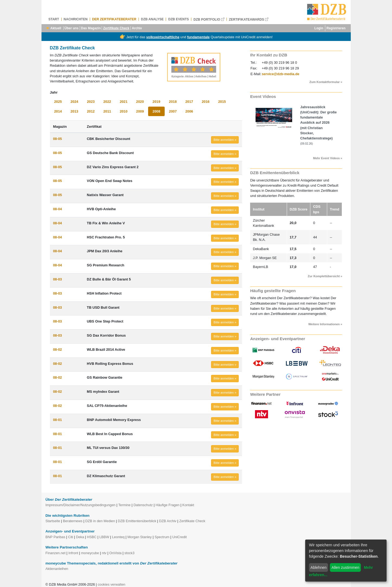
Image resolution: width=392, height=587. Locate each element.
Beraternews (73, 521)
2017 (189, 102)
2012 (91, 111)
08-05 (58, 139)
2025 (58, 102)
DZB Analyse (152, 19)
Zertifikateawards (249, 19)
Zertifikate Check (116, 28)
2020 (140, 102)
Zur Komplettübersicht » (325, 276)
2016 (206, 102)
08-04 (58, 209)
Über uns (72, 28)
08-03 (58, 279)
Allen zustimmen (345, 567)
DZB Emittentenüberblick (137, 521)
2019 (156, 102)
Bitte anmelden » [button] (225, 140)
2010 (123, 111)
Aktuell (56, 28)
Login (319, 28)
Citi (71, 537)
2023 (91, 102)
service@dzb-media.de (281, 74)
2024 (74, 102)
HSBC (92, 537)
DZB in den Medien (100, 521)
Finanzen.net (56, 553)
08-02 (58, 350)
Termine (125, 505)
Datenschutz (143, 505)
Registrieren (336, 28)
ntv (104, 553)
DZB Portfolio (209, 19)
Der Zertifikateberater (114, 19)
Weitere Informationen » (325, 324)
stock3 (130, 553)
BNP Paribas (55, 537)
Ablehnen (319, 567)
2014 (58, 111)
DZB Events (179, 19)
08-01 (58, 420)
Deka (80, 537)
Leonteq (118, 537)
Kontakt (188, 505)
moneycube (90, 553)
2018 (173, 102)
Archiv (137, 28)
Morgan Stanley (140, 537)
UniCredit (179, 537)
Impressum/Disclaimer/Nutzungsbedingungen (81, 505)
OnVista (115, 553)
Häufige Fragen (167, 505)
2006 (189, 111)
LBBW (104, 537)
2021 (123, 102)
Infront (73, 553)
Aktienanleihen (57, 569)
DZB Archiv (168, 521)
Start (54, 19)
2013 (74, 111)
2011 (107, 111)
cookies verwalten (111, 584)
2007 (173, 111)
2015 (222, 102)
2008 (156, 111)
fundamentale (198, 37)
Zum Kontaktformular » (326, 82)
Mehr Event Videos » (328, 158)
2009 (140, 111)
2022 (107, 102)
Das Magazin (91, 28)
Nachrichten (76, 19)
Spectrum (162, 537)
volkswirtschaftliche (163, 37)
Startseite (53, 521)
